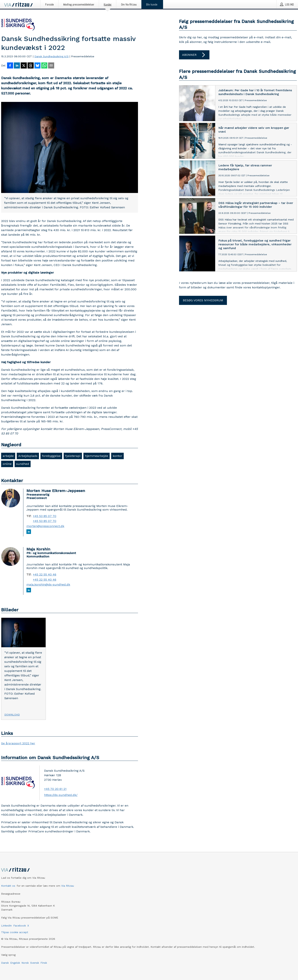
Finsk (44, 963)
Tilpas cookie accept (15, 932)
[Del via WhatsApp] (44, 66)
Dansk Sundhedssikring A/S (52, 56)
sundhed (23, 464)
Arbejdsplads (28, 456)
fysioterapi (73, 456)
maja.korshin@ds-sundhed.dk (48, 585)
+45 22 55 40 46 (45, 575)
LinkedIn (6, 926)
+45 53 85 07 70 (45, 516)
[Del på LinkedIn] (17, 66)
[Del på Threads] (31, 66)
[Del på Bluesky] (37, 66)
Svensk (35, 963)
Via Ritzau (68, 886)
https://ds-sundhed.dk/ (61, 795)
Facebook (20, 926)
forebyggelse (51, 456)
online (7, 464)
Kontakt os (8, 886)
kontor (117, 456)
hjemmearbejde (97, 456)
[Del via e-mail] (51, 66)
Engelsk (15, 963)
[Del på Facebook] (10, 66)
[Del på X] (24, 66)
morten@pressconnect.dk (45, 526)
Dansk (5, 963)
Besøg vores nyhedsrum (203, 300)
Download (12, 715)
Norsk (25, 963)
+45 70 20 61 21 (55, 789)
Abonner (194, 55)
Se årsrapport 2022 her (18, 743)
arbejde (8, 456)
